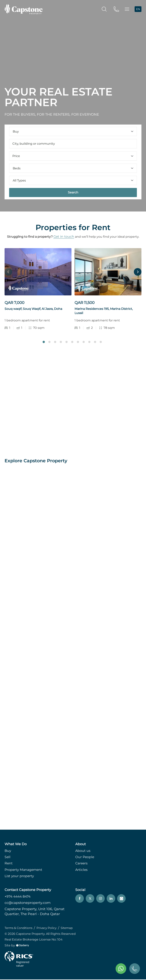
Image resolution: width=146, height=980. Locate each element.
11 (101, 342)
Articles (82, 870)
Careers (82, 864)
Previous (8, 272)
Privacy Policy (49, 929)
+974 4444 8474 (18, 897)
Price (73, 156)
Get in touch (64, 237)
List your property (20, 877)
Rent (9, 864)
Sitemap (70, 929)
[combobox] (73, 144)
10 (95, 342)
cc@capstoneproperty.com (28, 903)
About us (83, 851)
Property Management (24, 870)
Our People (85, 858)
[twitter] (90, 899)
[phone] (116, 9)
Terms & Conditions (19, 929)
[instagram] (100, 899)
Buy (8, 851)
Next (138, 272)
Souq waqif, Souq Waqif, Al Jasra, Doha (33, 309)
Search (73, 192)
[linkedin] (111, 899)
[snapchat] (121, 899)
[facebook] (80, 899)
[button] (127, 9)
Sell (8, 858)
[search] (104, 9)
